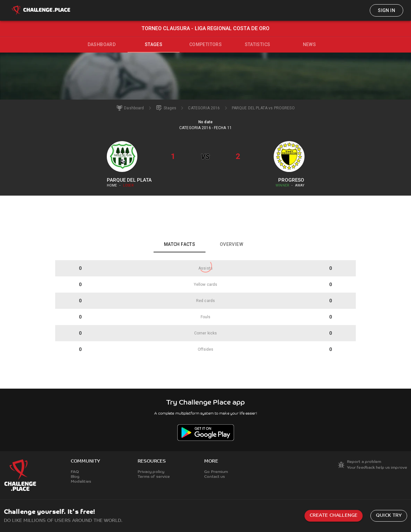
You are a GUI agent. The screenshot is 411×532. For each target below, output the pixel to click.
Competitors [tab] (205, 44)
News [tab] (310, 44)
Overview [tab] (231, 244)
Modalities (81, 482)
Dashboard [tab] (102, 44)
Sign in (386, 10)
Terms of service (154, 477)
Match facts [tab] (180, 244)
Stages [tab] (154, 44)
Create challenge (334, 516)
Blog (75, 477)
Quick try (389, 516)
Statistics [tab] (258, 44)
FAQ (75, 472)
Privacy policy (151, 472)
